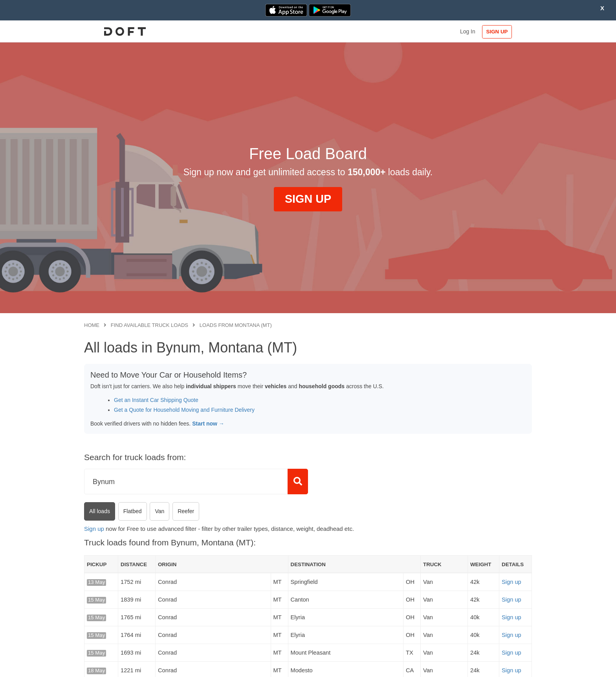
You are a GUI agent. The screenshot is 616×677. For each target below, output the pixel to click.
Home (92, 325)
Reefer (186, 511)
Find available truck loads (149, 325)
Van (159, 511)
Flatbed (133, 511)
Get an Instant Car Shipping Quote (156, 400)
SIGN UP (507, 32)
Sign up (94, 529)
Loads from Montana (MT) (236, 325)
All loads (100, 511)
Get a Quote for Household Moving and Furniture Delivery (184, 410)
